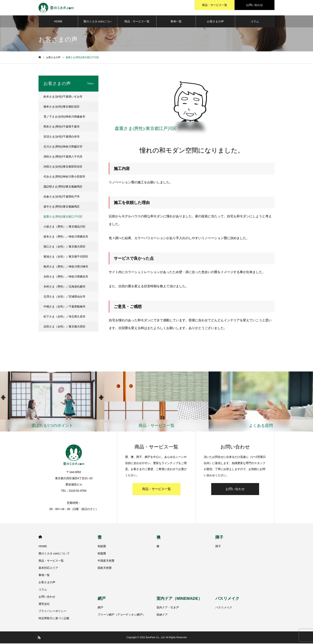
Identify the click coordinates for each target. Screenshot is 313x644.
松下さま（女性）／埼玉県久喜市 (64, 317)
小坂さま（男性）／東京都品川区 (64, 227)
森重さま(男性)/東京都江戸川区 (63, 217)
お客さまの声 (215, 22)
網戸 (102, 599)
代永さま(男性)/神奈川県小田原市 (64, 177)
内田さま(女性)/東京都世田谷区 (63, 167)
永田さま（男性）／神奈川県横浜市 (66, 277)
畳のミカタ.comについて (98, 24)
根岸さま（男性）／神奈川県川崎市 (66, 267)
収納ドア (162, 615)
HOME (58, 22)
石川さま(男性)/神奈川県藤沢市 (63, 147)
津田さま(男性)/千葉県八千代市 (63, 157)
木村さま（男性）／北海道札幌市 (64, 287)
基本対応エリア (48, 568)
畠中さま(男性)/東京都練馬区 (62, 207)
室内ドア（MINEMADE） (179, 599)
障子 (219, 538)
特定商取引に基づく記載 (54, 619)
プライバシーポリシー (52, 612)
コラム (255, 22)
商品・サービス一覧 (137, 22)
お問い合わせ (235, 490)
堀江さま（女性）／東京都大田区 (64, 247)
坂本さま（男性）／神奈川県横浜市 (66, 237)
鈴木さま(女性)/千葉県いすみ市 (63, 97)
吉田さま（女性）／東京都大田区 (64, 327)
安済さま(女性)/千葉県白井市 (62, 137)
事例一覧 (176, 22)
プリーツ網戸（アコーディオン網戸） (121, 615)
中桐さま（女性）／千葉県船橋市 (64, 307)
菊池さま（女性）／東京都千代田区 (66, 257)
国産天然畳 (105, 568)
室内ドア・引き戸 (168, 608)
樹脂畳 (102, 554)
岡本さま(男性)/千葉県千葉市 (62, 127)
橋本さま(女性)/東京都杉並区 (62, 107)
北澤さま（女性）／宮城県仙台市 (64, 297)
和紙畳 (102, 547)
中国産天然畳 (106, 561)
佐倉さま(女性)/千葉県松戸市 (62, 197)
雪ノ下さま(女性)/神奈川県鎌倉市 (64, 117)
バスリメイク (227, 599)
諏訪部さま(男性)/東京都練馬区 (63, 187)
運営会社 (44, 604)
